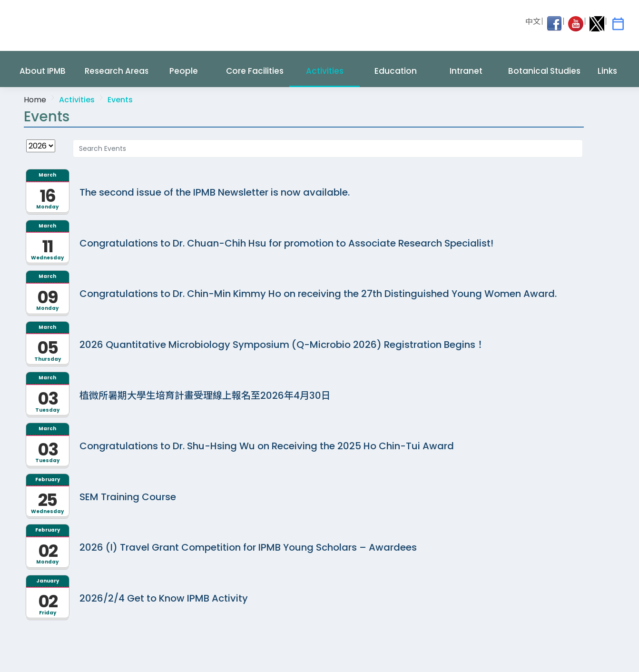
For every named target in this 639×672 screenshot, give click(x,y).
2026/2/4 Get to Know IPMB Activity (164, 598)
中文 (533, 22)
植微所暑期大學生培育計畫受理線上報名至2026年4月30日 (205, 395)
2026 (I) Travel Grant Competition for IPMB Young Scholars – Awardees (248, 547)
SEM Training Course (128, 497)
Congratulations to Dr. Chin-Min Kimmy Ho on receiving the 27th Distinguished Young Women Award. (318, 294)
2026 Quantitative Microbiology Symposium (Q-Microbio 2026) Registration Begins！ (282, 345)
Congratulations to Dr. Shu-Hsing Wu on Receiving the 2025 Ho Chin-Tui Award (267, 446)
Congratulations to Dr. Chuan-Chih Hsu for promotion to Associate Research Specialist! (286, 243)
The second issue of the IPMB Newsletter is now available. (215, 192)
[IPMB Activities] (618, 24)
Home (35, 100)
